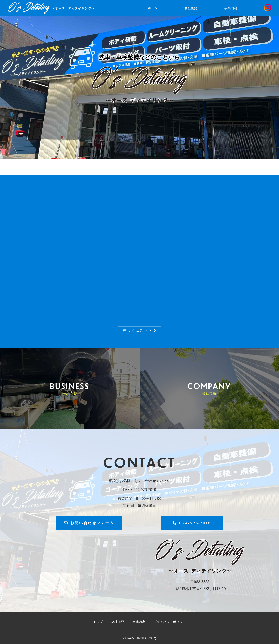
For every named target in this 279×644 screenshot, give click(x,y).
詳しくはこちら (139, 331)
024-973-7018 (192, 523)
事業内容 (231, 8)
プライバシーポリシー (170, 622)
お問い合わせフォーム (89, 523)
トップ (98, 622)
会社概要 (191, 8)
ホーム (153, 8)
